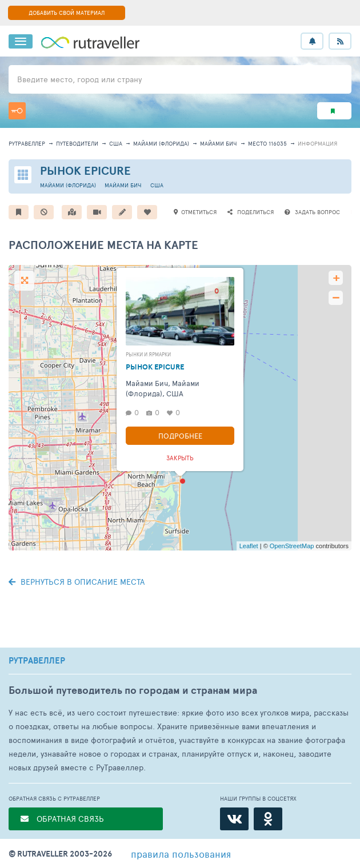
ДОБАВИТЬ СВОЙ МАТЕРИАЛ (67, 13)
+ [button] (336, 278)
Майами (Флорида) (161, 143)
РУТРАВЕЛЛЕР (37, 661)
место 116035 (267, 143)
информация (317, 143)
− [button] (336, 298)
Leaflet (249, 546)
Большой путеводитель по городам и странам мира (133, 690)
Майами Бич (219, 143)
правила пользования (181, 854)
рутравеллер (27, 143)
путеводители (77, 143)
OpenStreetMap (292, 546)
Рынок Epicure (85, 170)
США (116, 143)
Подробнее (180, 436)
